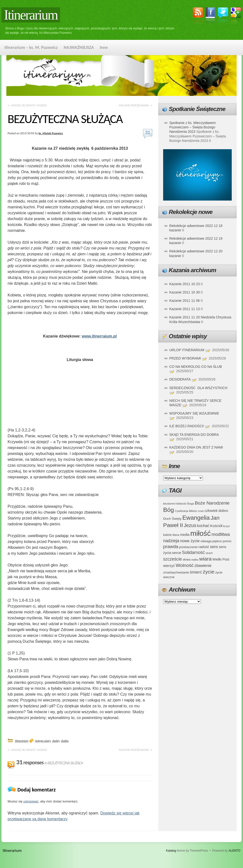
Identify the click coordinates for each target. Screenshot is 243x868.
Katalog (171, 851)
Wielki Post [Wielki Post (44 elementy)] (221, 559)
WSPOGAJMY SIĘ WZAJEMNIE (194, 413)
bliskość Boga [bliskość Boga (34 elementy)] (185, 503)
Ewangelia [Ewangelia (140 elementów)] (196, 518)
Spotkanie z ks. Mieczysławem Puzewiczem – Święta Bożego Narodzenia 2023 (193, 127)
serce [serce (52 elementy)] (177, 553)
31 (148, 133)
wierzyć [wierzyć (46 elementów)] (169, 566)
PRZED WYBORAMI (185, 358)
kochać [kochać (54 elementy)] (203, 526)
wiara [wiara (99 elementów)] (205, 559)
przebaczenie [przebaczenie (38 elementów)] (188, 547)
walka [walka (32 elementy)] (195, 560)
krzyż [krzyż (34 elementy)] (226, 526)
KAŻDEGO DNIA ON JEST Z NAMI (196, 447)
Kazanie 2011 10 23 (185, 284)
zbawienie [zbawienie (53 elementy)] (203, 566)
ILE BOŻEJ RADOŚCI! (187, 426)
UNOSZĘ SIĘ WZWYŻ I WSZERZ (27, 105)
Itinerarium (31, 15)
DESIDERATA (180, 379)
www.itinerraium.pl (99, 336)
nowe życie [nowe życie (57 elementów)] (190, 541)
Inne (104, 47)
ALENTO (234, 851)
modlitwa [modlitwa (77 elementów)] (221, 534)
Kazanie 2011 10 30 (185, 292)
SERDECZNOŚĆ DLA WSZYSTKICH (198, 388)
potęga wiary (43, 741)
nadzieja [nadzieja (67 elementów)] (171, 541)
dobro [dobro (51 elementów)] (223, 511)
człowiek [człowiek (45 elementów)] (211, 511)
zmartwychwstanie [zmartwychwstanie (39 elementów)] (176, 572)
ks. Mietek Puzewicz (51, 133)
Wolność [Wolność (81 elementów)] (185, 565)
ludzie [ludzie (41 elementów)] (167, 535)
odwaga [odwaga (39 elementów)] (206, 541)
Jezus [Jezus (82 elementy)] (190, 525)
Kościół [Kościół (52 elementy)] (216, 526)
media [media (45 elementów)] (185, 535)
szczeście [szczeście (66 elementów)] (172, 559)
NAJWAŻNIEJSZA (79, 47)
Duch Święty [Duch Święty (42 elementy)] (172, 519)
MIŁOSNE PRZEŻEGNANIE (135, 105)
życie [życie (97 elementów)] (209, 572)
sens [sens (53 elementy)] (214, 547)
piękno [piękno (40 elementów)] (217, 541)
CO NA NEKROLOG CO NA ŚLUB (196, 367)
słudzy (56, 741)
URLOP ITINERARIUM (187, 350)
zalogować (31, 801)
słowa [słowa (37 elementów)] (187, 560)
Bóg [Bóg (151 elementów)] (169, 510)
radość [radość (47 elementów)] (204, 547)
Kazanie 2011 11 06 (185, 301)
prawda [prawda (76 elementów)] (171, 547)
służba (65, 741)
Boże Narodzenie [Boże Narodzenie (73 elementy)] (212, 503)
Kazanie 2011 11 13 (185, 309)
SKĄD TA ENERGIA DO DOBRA (194, 435)
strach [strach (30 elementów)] (209, 553)
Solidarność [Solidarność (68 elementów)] (193, 552)
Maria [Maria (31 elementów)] (176, 535)
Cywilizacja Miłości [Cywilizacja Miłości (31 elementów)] (186, 511)
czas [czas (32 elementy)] (201, 511)
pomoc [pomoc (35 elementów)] (227, 541)
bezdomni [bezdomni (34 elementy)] (169, 503)
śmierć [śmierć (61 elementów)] (196, 572)
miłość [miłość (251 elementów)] (200, 533)
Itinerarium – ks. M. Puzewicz (31, 47)
